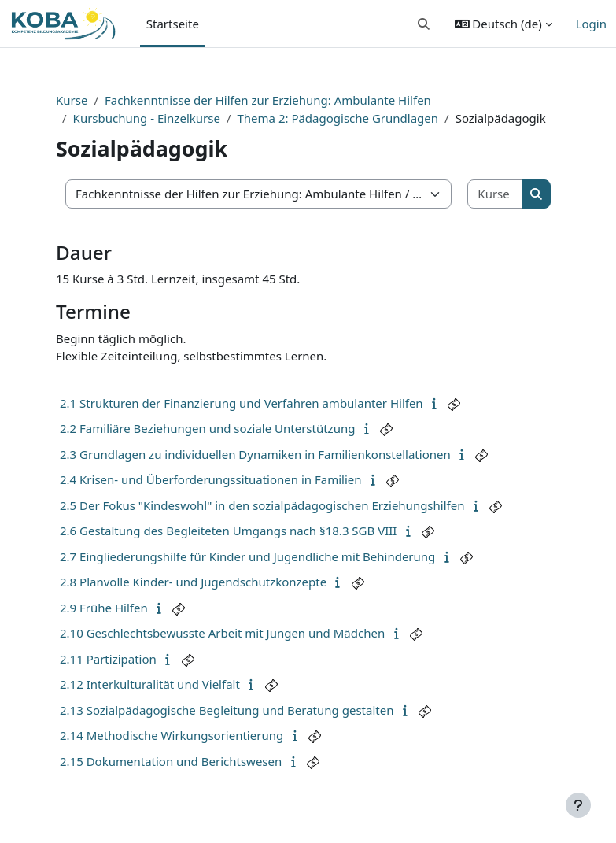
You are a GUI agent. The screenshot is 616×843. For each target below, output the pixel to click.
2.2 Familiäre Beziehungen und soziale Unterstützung (207, 428)
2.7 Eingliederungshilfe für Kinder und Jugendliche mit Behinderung (247, 556)
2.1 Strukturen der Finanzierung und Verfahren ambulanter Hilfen (242, 403)
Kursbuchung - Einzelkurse (147, 118)
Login (591, 24)
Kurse (72, 100)
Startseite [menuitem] (173, 24)
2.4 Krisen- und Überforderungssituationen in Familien (211, 479)
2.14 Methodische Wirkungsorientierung (172, 735)
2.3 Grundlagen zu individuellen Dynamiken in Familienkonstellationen (255, 454)
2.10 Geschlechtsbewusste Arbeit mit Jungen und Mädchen (222, 633)
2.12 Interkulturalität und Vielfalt (150, 684)
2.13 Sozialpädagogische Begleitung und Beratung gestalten (227, 710)
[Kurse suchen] (495, 194)
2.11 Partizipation (108, 659)
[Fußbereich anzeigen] (578, 805)
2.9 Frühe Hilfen (104, 608)
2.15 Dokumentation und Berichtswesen (171, 761)
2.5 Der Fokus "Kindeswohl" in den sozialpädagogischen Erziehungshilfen (262, 505)
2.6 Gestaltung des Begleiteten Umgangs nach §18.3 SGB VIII (228, 531)
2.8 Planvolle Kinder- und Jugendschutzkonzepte (193, 582)
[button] (424, 24)
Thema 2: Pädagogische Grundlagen (338, 118)
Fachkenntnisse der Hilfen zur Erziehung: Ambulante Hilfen (268, 100)
